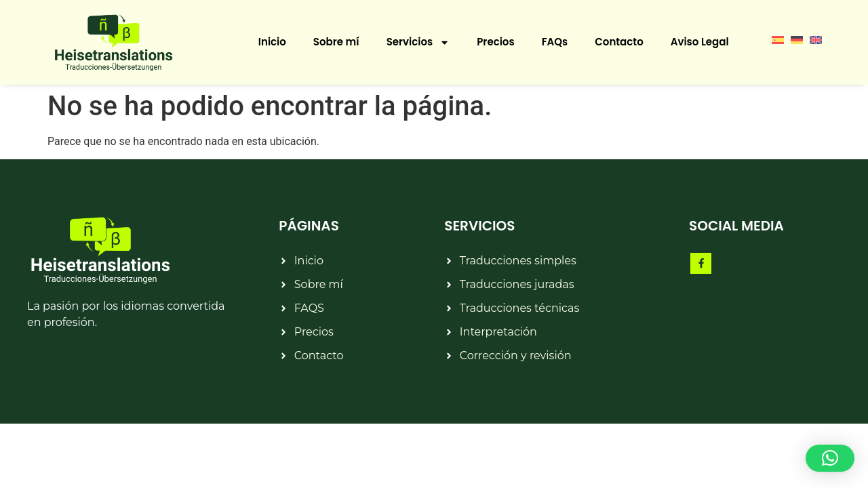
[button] (830, 458)
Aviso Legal (700, 42)
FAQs (555, 42)
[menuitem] (778, 39)
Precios (495, 42)
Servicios (418, 42)
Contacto (619, 42)
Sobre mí (336, 42)
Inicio (272, 42)
